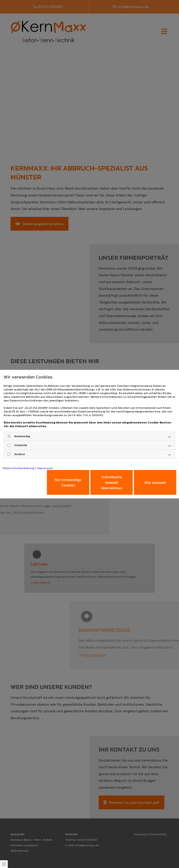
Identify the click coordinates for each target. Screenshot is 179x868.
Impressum (45, 468)
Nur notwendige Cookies (68, 482)
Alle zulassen (155, 482)
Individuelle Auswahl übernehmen (112, 482)
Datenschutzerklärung (19, 468)
